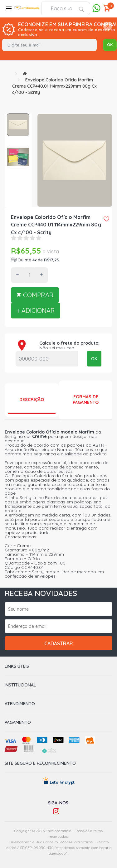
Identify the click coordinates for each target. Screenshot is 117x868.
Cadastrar (59, 643)
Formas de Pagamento (86, 400)
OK (94, 359)
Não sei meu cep (57, 348)
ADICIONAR (36, 310)
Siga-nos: (59, 803)
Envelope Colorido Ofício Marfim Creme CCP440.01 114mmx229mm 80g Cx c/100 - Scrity (54, 86)
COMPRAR (35, 295)
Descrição (32, 400)
